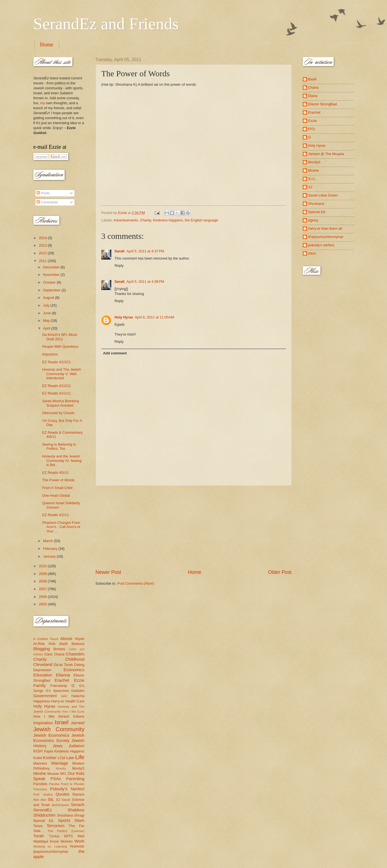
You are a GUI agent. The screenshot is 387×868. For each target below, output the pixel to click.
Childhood (75, 659)
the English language (201, 220)
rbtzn (312, 253)
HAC (64, 696)
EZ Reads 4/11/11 (57, 393)
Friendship (59, 686)
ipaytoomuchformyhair (51, 852)
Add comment (115, 353)
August (49, 298)
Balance (78, 644)
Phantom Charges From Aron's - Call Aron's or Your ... (61, 527)
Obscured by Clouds (58, 413)
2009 (43, 574)
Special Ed (317, 212)
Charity (146, 220)
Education (43, 675)
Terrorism (56, 826)
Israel (62, 722)
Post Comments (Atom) (136, 583)
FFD (312, 129)
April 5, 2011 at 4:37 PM (145, 251)
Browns (59, 649)
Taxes (38, 826)
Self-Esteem (60, 805)
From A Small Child (57, 488)
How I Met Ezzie (73, 712)
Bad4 (64, 644)
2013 (43, 245)
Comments (47, 202)
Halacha (78, 696)
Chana (59, 654)
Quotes (62, 794)
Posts (43, 193)
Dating (79, 665)
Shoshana (65, 815)
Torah (39, 836)
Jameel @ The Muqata (326, 154)
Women (67, 841)
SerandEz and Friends (106, 24)
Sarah (66, 800)
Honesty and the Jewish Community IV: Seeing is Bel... (62, 461)
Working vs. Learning (50, 846)
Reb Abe (40, 800)
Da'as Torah (63, 665)
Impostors (50, 354)
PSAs (56, 779)
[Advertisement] (194, 527)
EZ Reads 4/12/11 (57, 386)
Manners (40, 763)
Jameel (78, 723)
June (48, 313)
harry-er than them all (325, 228)
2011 (43, 261)
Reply (119, 266)
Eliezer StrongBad (323, 104)
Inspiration (43, 723)
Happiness (42, 701)
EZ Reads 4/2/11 (56, 515)
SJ (58, 800)
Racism (79, 794)
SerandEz (43, 810)
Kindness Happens (168, 220)
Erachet (62, 680)
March (48, 541)
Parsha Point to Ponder (67, 784)
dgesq (313, 220)
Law (70, 758)
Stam (79, 820)
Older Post (280, 572)
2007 (43, 589)
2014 (43, 238)
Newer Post (108, 572)
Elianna (63, 675)
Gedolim (78, 691)
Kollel (38, 758)
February (51, 549)
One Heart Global (56, 496)
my (43, 103)
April (47, 328)
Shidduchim (45, 815)
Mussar (53, 774)
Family (40, 685)
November (52, 275)
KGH (38, 751)
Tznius (54, 836)
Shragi (79, 815)
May (47, 321)
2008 (43, 581)
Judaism (76, 746)
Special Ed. (44, 821)
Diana (313, 96)
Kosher (50, 758)
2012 (43, 253)
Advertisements (126, 220)
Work (80, 841)
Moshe (40, 773)
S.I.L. (312, 179)
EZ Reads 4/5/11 (56, 473)
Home (47, 45)
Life (80, 757)
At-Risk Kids (44, 644)
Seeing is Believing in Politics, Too (59, 446)
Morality (61, 769)
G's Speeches (57, 691)
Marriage (60, 763)
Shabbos (76, 810)
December (52, 267)
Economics (74, 670)
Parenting (75, 779)
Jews (58, 746)
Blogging (42, 649)
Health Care (75, 701)
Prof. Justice (43, 794)
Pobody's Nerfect (67, 789)
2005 (43, 604)
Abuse (67, 638)
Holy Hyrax (124, 317)
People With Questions (60, 347)
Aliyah (79, 639)
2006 (43, 597)
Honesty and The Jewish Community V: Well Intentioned (62, 374)
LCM (61, 758)
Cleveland (43, 664)
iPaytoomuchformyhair (326, 237)
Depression (42, 670)
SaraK (120, 251)
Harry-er (58, 701)
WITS (69, 836)
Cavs (48, 654)
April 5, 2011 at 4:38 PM (145, 282)
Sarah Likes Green (323, 195)
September (52, 290)
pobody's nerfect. (322, 245)
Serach (78, 805)
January (50, 556)
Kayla (48, 751)
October (50, 282)
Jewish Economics (51, 735)
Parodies (40, 784)
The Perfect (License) (66, 831)
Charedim (75, 654)
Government (45, 696)
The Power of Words (58, 480)
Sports (64, 820)
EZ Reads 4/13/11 (57, 362)
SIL (51, 799)
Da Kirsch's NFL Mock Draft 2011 (60, 337)
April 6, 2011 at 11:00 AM (155, 317)
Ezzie (79, 680)
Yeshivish (77, 846)
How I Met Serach (52, 716)
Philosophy (40, 789)
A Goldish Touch (46, 639)
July (47, 305)
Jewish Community (59, 729)
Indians (79, 716)
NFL (63, 774)
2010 (43, 566)
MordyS (78, 768)
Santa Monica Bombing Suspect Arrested (61, 403)
